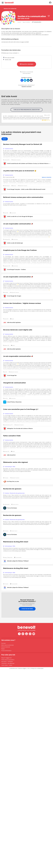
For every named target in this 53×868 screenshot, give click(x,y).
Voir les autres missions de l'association (27, 110)
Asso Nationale (11, 663)
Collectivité (4, 663)
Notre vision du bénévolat (8, 645)
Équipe (3, 649)
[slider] (46, 120)
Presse (3, 651)
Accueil (19, 22)
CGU (29, 668)
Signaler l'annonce (26, 86)
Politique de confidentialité (37, 668)
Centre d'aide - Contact (7, 665)
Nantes (5, 139)
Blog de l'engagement (6, 658)
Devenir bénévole (6, 647)
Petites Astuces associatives (8, 660)
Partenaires (9, 651)
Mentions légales (22, 668)
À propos (4, 643)
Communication (37, 22)
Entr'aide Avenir (24, 18)
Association (4, 662)
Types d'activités (26, 22)
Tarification (10, 662)
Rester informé (27, 609)
